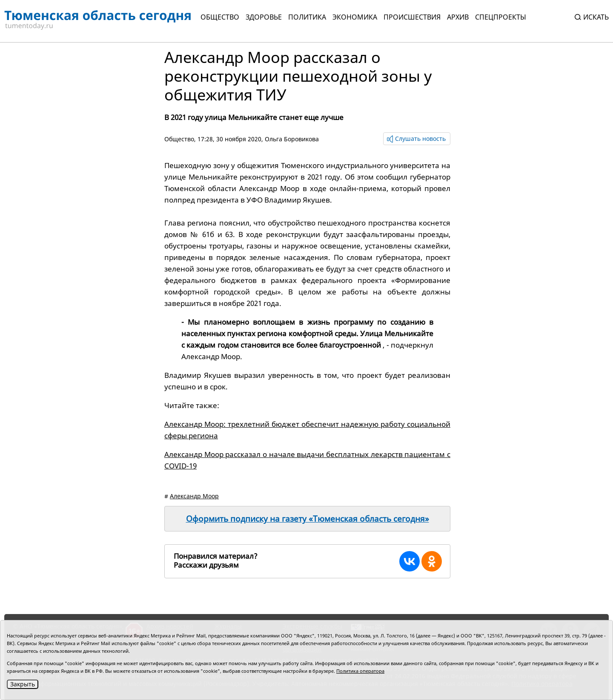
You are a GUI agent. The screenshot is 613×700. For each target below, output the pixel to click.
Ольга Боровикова (292, 139)
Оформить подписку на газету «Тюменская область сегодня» (308, 519)
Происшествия (412, 17)
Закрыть (23, 684)
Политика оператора (360, 671)
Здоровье (264, 17)
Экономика (355, 17)
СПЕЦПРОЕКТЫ (501, 17)
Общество (220, 17)
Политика (307, 17)
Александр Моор (194, 496)
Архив (458, 17)
